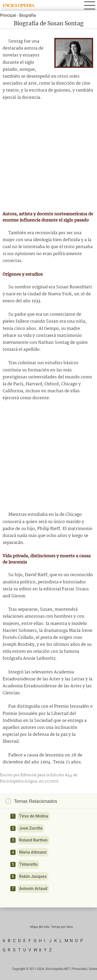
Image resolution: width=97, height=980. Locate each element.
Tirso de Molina (34, 816)
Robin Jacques (33, 876)
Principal (8, 15)
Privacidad (79, 969)
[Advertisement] (48, 156)
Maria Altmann (33, 852)
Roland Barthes (33, 840)
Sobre (93, 969)
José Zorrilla (31, 828)
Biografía (27, 15)
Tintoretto (28, 864)
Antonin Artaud (33, 889)
